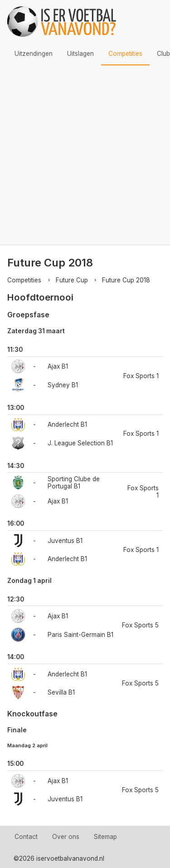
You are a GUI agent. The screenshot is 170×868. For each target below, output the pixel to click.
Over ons (66, 837)
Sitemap (105, 837)
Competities (125, 54)
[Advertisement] (85, 155)
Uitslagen (80, 54)
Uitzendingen (34, 54)
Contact (26, 837)
